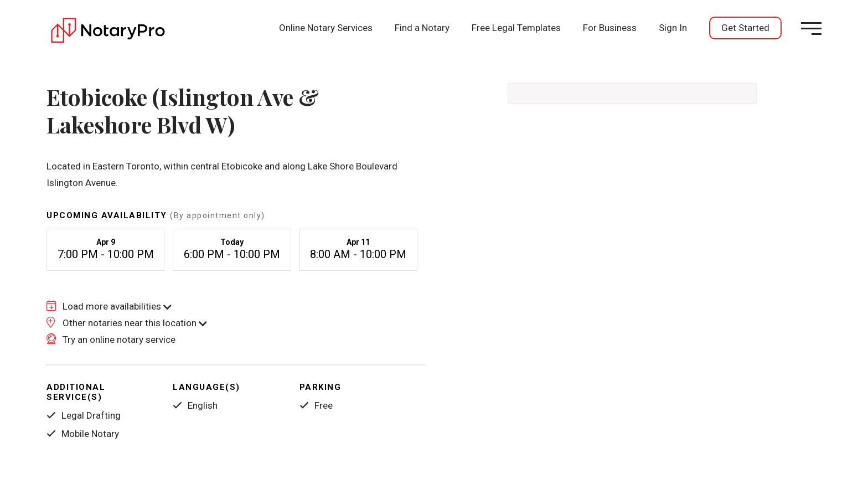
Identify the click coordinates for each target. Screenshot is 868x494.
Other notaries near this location (127, 323)
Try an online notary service (111, 339)
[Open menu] (811, 29)
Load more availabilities (109, 306)
